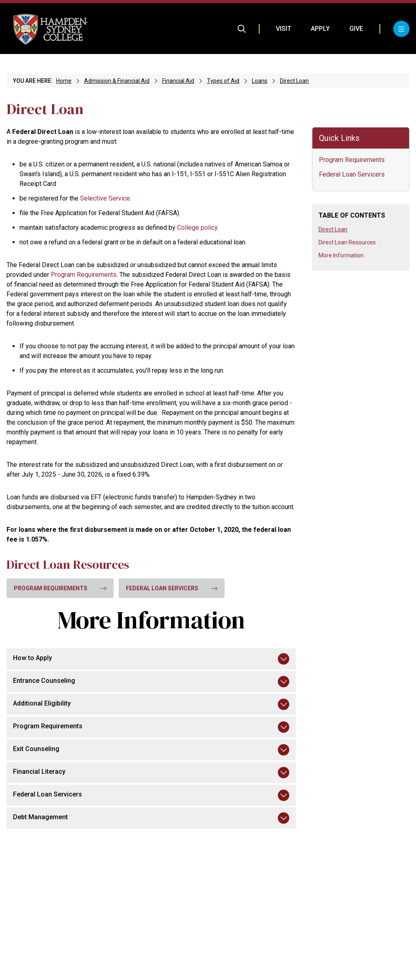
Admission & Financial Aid (117, 81)
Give (356, 29)
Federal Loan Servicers (352, 174)
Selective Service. (106, 198)
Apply (320, 29)
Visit (284, 29)
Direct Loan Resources (347, 242)
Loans (260, 81)
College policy (197, 228)
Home (64, 81)
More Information (341, 255)
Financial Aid (178, 81)
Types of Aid (223, 81)
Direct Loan (294, 81)
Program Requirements (352, 160)
